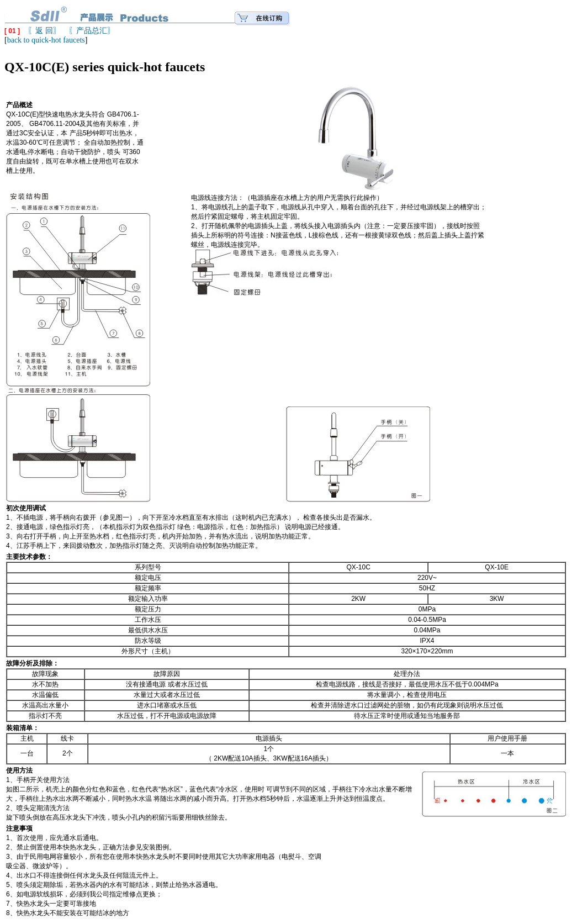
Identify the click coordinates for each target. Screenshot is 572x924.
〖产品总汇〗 (92, 31)
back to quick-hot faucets (46, 40)
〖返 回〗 (44, 31)
